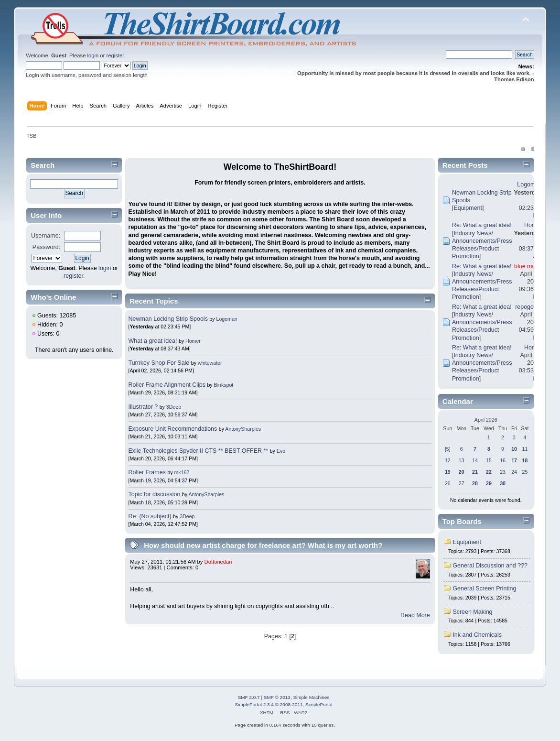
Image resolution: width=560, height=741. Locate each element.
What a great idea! (153, 341)
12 (448, 460)
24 (514, 472)
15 (489, 460)
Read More (415, 615)
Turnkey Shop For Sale (159, 363)
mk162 (182, 472)
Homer (193, 341)
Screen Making (472, 612)
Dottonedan (218, 562)
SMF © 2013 (277, 697)
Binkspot (224, 385)
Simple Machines (311, 697)
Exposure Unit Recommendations (173, 429)
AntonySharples (243, 429)
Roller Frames (147, 472)
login (93, 55)
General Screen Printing (484, 588)
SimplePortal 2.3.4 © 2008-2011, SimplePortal (283, 704)
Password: (46, 247)
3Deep (174, 407)
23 (503, 472)
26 (448, 483)
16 (503, 460)
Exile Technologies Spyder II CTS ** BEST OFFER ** (199, 451)
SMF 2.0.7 (249, 697)
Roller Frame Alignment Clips (167, 385)
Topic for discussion (155, 494)
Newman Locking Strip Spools (168, 319)
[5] (448, 449)
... (332, 606)
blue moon (528, 266)
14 (475, 460)
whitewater (210, 363)
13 (462, 460)
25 (525, 472)
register (115, 55)
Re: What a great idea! (482, 225)
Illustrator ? (143, 407)
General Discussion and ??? (490, 566)
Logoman (226, 319)
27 (462, 483)
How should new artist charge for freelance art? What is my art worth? (263, 545)
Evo (281, 451)
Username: (46, 236)
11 (525, 449)
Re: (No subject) (150, 516)
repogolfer (528, 307)
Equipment (468, 208)
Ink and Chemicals (477, 635)
